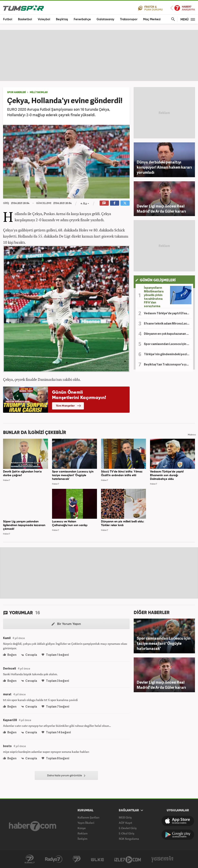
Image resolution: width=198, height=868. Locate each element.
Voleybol (44, 19)
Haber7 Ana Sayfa (183, 8)
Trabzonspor (129, 19)
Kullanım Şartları (88, 817)
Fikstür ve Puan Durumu (150, 8)
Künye (82, 828)
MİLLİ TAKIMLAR (39, 92)
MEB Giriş (125, 817)
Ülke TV (97, 859)
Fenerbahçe (82, 19)
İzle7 (128, 859)
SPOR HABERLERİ (16, 92)
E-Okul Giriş (127, 833)
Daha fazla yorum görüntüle (66, 776)
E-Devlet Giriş (128, 828)
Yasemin (162, 859)
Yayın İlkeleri (86, 823)
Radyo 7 (54, 859)
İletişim (82, 839)
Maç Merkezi (152, 19)
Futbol (8, 19)
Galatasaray (105, 19)
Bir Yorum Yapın (66, 624)
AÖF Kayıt (125, 823)
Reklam (83, 833)
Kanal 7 (30, 859)
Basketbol (25, 19)
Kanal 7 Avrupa (77, 859)
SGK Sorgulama (129, 839)
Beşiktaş (62, 19)
